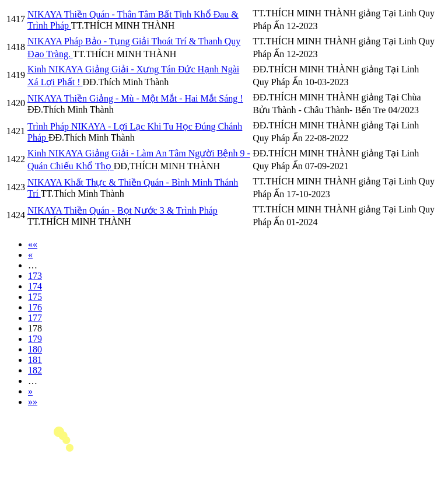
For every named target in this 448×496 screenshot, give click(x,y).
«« (33, 244)
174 (35, 286)
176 (35, 307)
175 (35, 297)
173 (35, 276)
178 (35, 328)
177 (35, 318)
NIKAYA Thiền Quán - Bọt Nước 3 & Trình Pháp (123, 210)
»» (33, 402)
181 (35, 360)
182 (35, 370)
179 (35, 339)
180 (35, 349)
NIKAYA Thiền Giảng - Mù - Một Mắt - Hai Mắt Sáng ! (135, 98)
